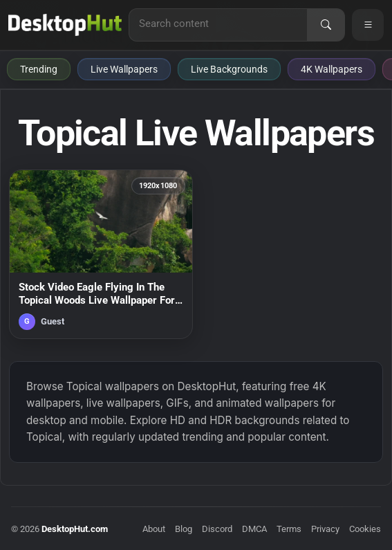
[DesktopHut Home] (65, 25)
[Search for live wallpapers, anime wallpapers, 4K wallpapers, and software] (218, 24)
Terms (289, 529)
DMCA (254, 529)
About (154, 529)
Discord (217, 529)
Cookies (365, 529)
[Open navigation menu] (368, 25)
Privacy (325, 529)
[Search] (326, 25)
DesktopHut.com (75, 529)
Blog (184, 529)
